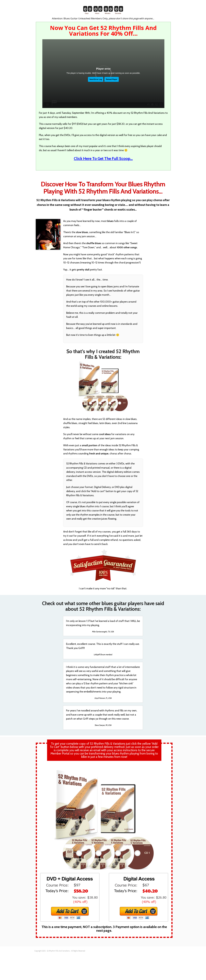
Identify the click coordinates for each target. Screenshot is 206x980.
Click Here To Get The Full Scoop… (103, 158)
